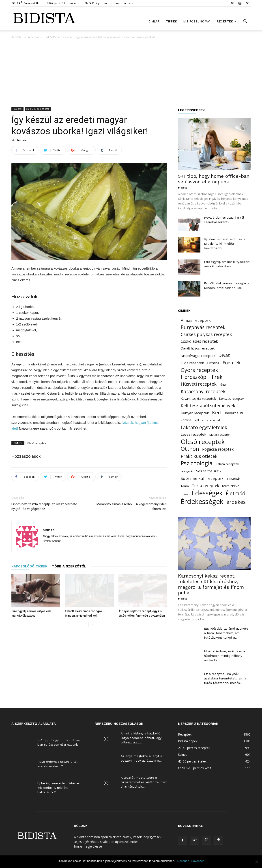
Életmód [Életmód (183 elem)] (236, 493)
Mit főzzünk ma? (197, 21)
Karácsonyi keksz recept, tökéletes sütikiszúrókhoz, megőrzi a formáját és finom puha (211, 584)
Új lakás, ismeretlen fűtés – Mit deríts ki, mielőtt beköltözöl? (225, 244)
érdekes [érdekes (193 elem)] (236, 502)
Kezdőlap (17, 37)
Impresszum (111, 3)
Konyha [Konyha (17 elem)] (186, 420)
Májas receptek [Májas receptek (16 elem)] (220, 435)
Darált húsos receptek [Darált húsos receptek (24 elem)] (198, 348)
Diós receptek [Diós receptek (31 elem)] (192, 363)
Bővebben (198, 861)
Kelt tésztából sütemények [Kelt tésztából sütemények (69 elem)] (208, 405)
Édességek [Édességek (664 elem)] (207, 493)
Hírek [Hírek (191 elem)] (216, 377)
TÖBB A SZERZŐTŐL (69, 566)
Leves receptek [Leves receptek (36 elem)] (193, 434)
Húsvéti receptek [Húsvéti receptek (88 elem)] (199, 384)
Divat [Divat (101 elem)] (224, 355)
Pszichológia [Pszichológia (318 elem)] (197, 463)
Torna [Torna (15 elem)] (185, 486)
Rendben (183, 861)
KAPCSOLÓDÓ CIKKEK (29, 566)
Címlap (154, 21)
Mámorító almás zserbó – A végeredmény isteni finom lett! (132, 507)
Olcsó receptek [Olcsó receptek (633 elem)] (203, 442)
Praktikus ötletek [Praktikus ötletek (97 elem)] (199, 456)
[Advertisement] (131, 73)
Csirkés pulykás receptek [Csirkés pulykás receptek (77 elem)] (206, 334)
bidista (22, 140)
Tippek (171, 21)
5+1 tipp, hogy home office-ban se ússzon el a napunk (214, 179)
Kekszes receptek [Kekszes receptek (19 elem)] (232, 399)
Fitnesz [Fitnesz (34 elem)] (213, 363)
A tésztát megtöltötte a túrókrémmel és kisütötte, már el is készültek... (144, 782)
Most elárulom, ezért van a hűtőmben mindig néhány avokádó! (224, 656)
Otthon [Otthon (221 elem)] (190, 449)
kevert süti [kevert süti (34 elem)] (234, 413)
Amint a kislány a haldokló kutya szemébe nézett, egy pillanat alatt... (141, 738)
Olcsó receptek (37, 443)
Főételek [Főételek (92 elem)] (232, 363)
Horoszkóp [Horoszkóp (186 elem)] (193, 377)
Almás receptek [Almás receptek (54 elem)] (196, 320)
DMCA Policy (92, 3)
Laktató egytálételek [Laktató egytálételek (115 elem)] (204, 427)
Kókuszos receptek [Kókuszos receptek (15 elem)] (208, 420)
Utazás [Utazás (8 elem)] (185, 494)
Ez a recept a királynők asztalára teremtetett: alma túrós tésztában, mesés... (225, 678)
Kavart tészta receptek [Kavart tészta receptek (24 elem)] (198, 398)
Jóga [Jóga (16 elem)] (223, 385)
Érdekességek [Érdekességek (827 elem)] (202, 502)
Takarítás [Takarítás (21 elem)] (234, 479)
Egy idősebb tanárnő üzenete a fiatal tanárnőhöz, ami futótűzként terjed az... (226, 633)
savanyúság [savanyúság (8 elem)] (187, 471)
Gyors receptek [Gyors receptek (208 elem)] (199, 370)
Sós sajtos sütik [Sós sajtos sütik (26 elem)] (209, 471)
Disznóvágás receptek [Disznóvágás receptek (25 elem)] (198, 356)
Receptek (227, 21)
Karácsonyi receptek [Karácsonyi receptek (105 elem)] (203, 392)
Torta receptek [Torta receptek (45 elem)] (205, 486)
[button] (245, 22)
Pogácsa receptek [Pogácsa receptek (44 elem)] (218, 449)
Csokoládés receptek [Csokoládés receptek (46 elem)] (199, 341)
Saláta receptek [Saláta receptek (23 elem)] (227, 464)
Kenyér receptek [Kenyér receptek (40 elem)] (195, 413)
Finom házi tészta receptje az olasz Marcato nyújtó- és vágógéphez (44, 507)
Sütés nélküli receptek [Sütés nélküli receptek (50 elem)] (202, 478)
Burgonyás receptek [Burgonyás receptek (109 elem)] (203, 327)
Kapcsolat (129, 3)
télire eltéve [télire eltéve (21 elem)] (231, 486)
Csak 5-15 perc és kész (58, 37)
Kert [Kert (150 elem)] (217, 412)
